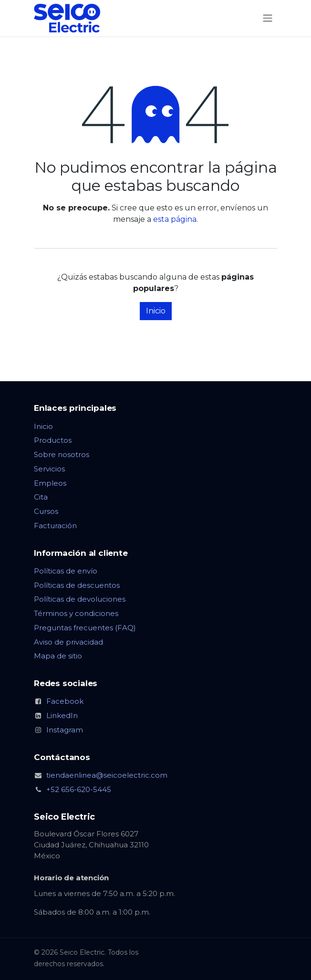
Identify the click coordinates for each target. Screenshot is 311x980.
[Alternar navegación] (268, 18)
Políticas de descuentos (77, 585)
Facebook (65, 701)
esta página (175, 219)
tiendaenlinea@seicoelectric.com (107, 775)
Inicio (156, 311)
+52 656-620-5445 (79, 789)
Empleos (50, 483)
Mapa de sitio (58, 656)
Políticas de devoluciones (80, 599)
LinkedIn (62, 715)
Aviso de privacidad (68, 642)
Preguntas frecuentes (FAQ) (85, 628)
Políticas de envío (66, 571)
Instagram (65, 730)
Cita (41, 497)
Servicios (49, 469)
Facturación (55, 526)
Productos (53, 440)
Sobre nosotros (62, 454)
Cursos (46, 511)
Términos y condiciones (76, 613)
